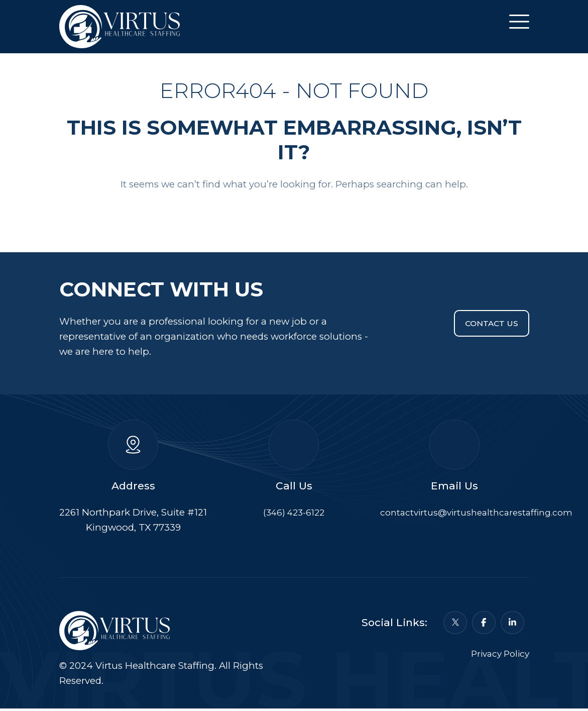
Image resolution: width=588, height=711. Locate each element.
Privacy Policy (498, 663)
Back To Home (294, 215)
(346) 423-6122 (294, 514)
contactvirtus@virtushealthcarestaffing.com (482, 514)
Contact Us (486, 325)
